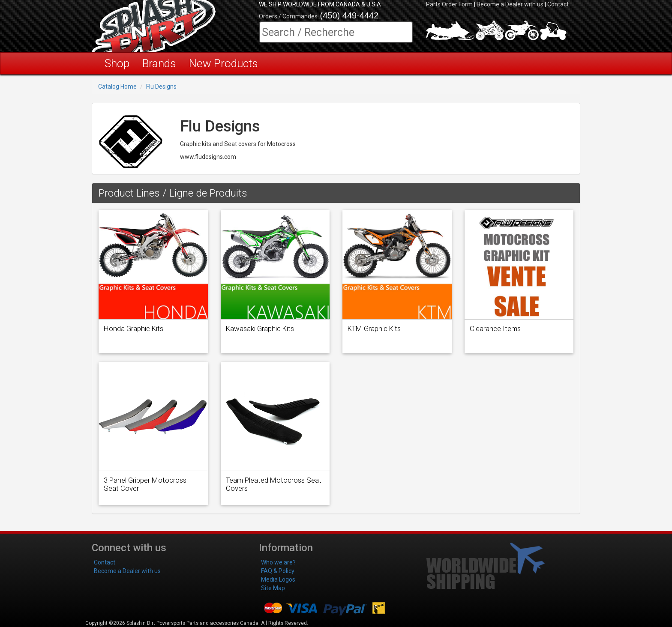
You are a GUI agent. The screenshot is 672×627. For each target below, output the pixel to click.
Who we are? (278, 562)
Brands (159, 63)
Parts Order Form (449, 4)
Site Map (273, 588)
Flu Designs (161, 87)
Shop (117, 63)
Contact (558, 4)
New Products (223, 63)
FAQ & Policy (278, 571)
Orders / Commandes (288, 16)
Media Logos (278, 579)
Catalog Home (117, 87)
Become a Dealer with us (510, 4)
